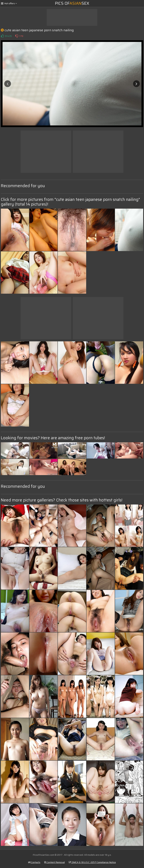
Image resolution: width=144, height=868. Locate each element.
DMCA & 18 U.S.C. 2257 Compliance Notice (92, 862)
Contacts (34, 862)
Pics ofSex (72, 3)
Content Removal (54, 862)
